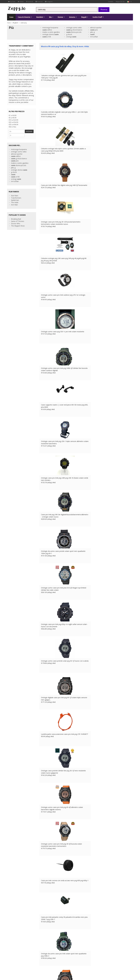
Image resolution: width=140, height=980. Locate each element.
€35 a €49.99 (13, 125)
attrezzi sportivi (96, 28)
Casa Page (43, 949)
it (129, 2)
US (63, 963)
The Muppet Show (18, 225)
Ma (51, 17)
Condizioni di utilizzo (13, 963)
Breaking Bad (16, 218)
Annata (73, 17)
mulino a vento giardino (51, 32)
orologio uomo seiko (74, 28)
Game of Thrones (18, 220)
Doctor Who (16, 223)
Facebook (30, 2)
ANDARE (14, 135)
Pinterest (39, 2)
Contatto (111, 2)
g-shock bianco (74, 30)
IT (60, 963)
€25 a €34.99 (13, 122)
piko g (92, 32)
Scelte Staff (98, 17)
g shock (69, 34)
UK (47, 963)
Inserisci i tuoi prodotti (48, 952)
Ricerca (104, 10)
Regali (85, 17)
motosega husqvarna (50, 28)
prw (94, 30)
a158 (47, 37)
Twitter (21, 2)
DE (54, 963)
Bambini (40, 17)
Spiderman (15, 199)
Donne (61, 17)
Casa (11, 17)
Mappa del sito (120, 2)
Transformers (16, 197)
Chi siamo (43, 945)
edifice (47, 30)
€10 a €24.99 (13, 120)
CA (66, 963)
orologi (71, 37)
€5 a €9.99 (13, 118)
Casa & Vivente (25, 17)
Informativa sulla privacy (29, 963)
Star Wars (15, 195)
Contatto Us (44, 947)
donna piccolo (74, 32)
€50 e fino (12, 127)
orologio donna (50, 34)
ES (57, 963)
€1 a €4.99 (13, 115)
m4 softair (94, 37)
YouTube (12, 2)
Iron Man (14, 204)
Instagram (49, 2)
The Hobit (15, 202)
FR (51, 963)
